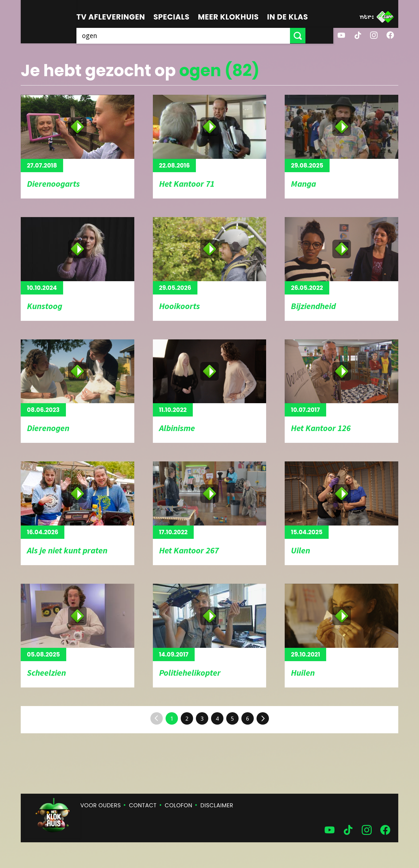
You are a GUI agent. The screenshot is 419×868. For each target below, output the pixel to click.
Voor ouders (101, 805)
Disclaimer (217, 805)
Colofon (178, 805)
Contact (143, 805)
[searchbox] (197, 36)
